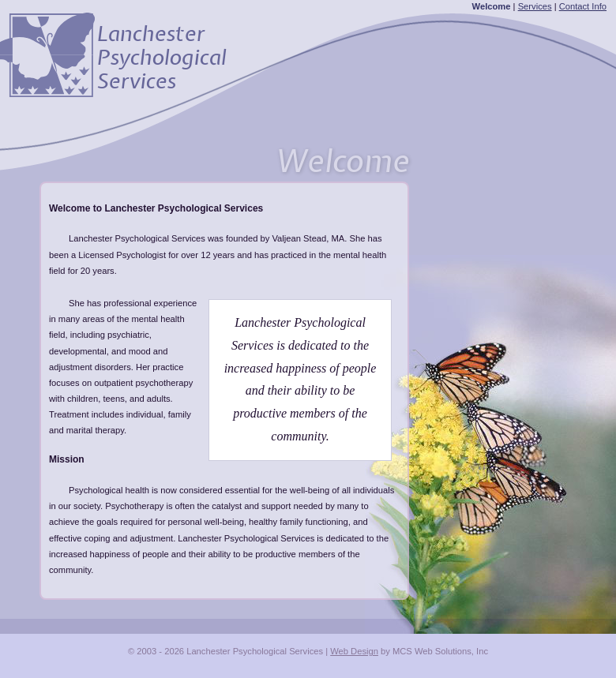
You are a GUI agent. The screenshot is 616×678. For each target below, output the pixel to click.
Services (535, 6)
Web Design (354, 651)
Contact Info (583, 6)
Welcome (492, 6)
